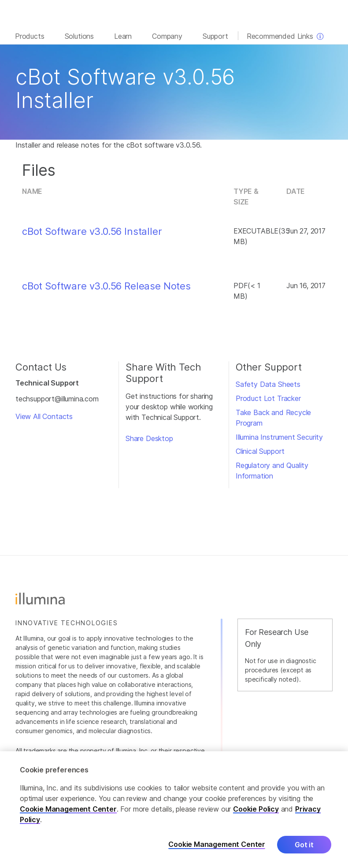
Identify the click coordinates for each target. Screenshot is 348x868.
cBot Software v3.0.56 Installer (92, 231)
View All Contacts (44, 416)
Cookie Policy (256, 809)
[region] (174, 810)
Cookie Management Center (68, 809)
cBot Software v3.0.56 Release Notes (106, 286)
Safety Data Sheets (268, 384)
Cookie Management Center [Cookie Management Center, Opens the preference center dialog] (217, 844)
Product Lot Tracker (268, 398)
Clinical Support (260, 451)
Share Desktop (149, 438)
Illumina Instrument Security (279, 437)
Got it (304, 845)
